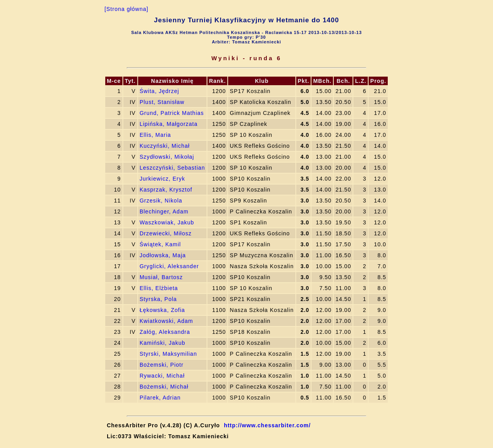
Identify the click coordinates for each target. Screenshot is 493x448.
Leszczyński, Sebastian (173, 168)
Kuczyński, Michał (165, 146)
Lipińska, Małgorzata (169, 124)
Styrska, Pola (158, 299)
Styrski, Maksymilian (168, 354)
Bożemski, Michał (164, 387)
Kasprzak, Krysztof (166, 190)
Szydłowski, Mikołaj (167, 157)
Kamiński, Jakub (163, 343)
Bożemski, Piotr (162, 365)
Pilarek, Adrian (160, 398)
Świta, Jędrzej (159, 91)
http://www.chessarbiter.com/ (267, 425)
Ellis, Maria (155, 135)
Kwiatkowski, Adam (166, 321)
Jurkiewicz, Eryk (162, 179)
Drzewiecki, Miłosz (166, 233)
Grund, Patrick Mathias (172, 113)
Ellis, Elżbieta (159, 288)
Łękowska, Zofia (162, 310)
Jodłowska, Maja (163, 255)
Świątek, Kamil (160, 244)
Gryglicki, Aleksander (169, 266)
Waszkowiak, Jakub (167, 222)
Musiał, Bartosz (161, 277)
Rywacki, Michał (162, 376)
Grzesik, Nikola (161, 201)
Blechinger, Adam (164, 211)
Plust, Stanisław (162, 102)
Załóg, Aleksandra (165, 332)
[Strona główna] (126, 9)
